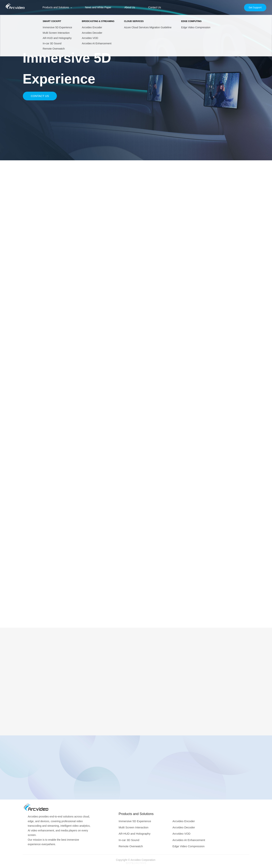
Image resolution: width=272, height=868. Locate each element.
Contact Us (155, 7)
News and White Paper (98, 7)
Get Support (255, 7)
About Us (130, 7)
